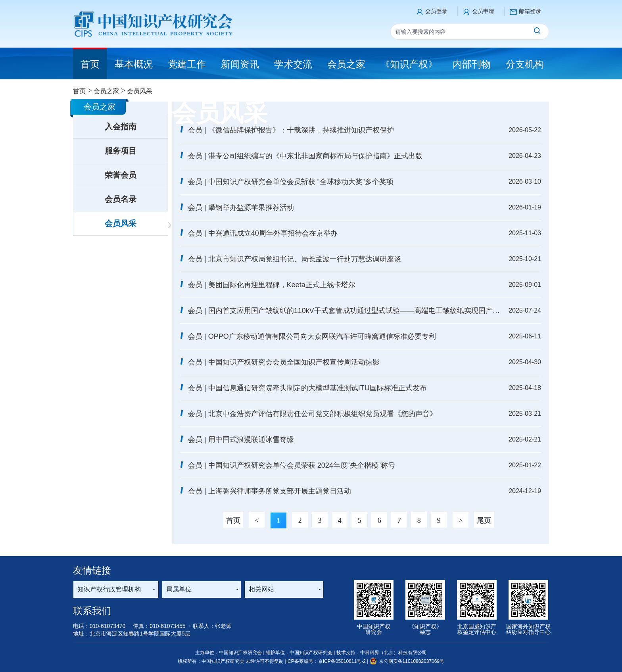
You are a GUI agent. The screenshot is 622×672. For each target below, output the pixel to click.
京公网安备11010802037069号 (407, 661)
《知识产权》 (409, 64)
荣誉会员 (121, 175)
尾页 (484, 520)
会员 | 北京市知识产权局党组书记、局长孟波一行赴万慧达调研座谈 (295, 259)
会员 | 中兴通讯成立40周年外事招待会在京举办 (263, 233)
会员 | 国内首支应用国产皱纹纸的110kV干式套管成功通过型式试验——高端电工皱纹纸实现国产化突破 (345, 311)
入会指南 (121, 127)
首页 (79, 91)
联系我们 (92, 611)
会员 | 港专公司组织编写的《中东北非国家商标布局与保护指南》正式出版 (305, 156)
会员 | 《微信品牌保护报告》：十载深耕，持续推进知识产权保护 (291, 130)
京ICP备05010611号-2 (343, 661)
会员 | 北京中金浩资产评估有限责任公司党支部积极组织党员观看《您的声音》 (312, 414)
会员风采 (121, 223)
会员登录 (436, 11)
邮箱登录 (530, 11)
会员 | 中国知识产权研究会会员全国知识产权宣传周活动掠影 (284, 362)
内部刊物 (472, 64)
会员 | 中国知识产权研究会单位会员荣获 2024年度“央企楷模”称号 (292, 465)
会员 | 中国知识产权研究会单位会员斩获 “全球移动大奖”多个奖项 (291, 182)
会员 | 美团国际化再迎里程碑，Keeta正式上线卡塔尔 (272, 285)
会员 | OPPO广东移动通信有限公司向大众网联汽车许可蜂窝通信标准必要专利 (312, 336)
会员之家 (346, 64)
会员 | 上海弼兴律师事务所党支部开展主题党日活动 (270, 491)
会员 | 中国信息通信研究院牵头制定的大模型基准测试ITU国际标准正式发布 (307, 388)
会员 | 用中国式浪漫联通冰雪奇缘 (241, 440)
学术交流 (293, 64)
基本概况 (134, 64)
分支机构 (525, 64)
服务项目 (121, 151)
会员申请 (483, 11)
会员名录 (121, 199)
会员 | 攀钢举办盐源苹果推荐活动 (241, 207)
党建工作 (187, 64)
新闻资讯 (240, 64)
